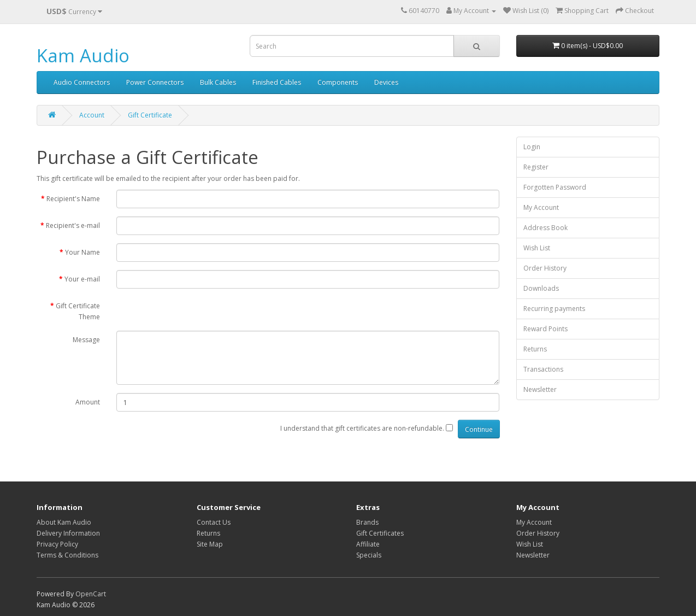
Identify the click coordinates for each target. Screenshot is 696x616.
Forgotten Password (555, 187)
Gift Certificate (150, 115)
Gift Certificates (380, 533)
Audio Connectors (82, 82)
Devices (386, 82)
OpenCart (91, 594)
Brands (367, 522)
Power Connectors (155, 82)
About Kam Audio (64, 522)
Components (338, 82)
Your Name (82, 252)
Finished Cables (277, 82)
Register (536, 167)
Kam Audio (83, 55)
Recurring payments (554, 309)
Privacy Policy (57, 544)
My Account (541, 207)
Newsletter (540, 389)
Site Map (210, 544)
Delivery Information (68, 533)
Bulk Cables (218, 82)
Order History (545, 268)
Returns (535, 349)
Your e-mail (82, 279)
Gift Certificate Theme (78, 311)
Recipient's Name (73, 199)
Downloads (541, 288)
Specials (369, 555)
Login (532, 147)
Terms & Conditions (67, 555)
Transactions (543, 369)
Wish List (537, 248)
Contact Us (214, 522)
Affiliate (368, 544)
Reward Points (545, 329)
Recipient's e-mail (73, 225)
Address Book (545, 228)
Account (92, 115)
